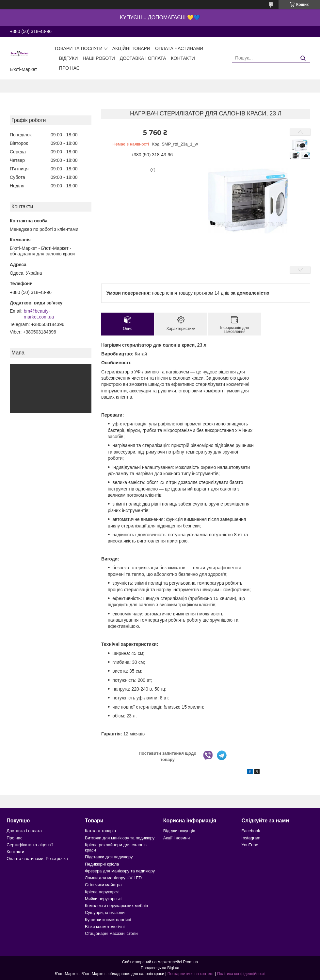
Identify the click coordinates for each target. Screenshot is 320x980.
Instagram (251, 838)
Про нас (69, 68)
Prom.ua (191, 962)
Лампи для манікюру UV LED (113, 878)
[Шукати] (303, 58)
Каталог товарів (100, 831)
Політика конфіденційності (241, 974)
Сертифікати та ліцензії (30, 845)
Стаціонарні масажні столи (111, 933)
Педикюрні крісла (102, 864)
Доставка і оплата (143, 58)
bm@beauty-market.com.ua (39, 314)
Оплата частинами (179, 48)
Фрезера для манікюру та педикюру (120, 871)
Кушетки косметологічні (108, 920)
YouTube (250, 845)
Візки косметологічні (105, 927)
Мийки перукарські (103, 899)
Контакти (183, 58)
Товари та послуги (78, 48)
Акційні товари (131, 48)
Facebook (251, 831)
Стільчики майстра (103, 885)
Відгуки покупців (179, 831)
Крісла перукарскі (102, 892)
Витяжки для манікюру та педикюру (120, 838)
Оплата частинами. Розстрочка (37, 859)
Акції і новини (176, 838)
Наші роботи (99, 58)
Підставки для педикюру (109, 857)
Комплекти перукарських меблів (116, 906)
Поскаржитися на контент (191, 974)
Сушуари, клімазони (105, 912)
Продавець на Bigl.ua (160, 968)
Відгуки (68, 58)
